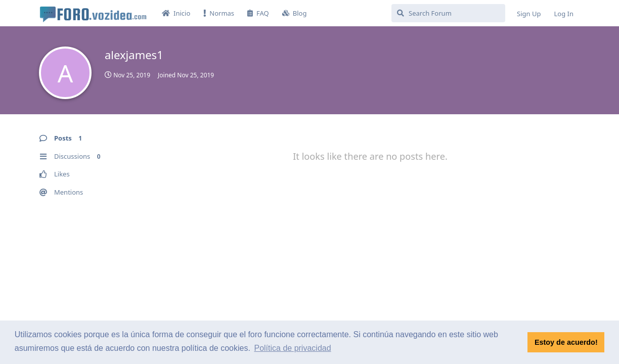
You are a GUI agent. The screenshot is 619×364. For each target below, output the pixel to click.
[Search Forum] (448, 13)
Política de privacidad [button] (292, 348)
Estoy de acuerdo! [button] (566, 342)
